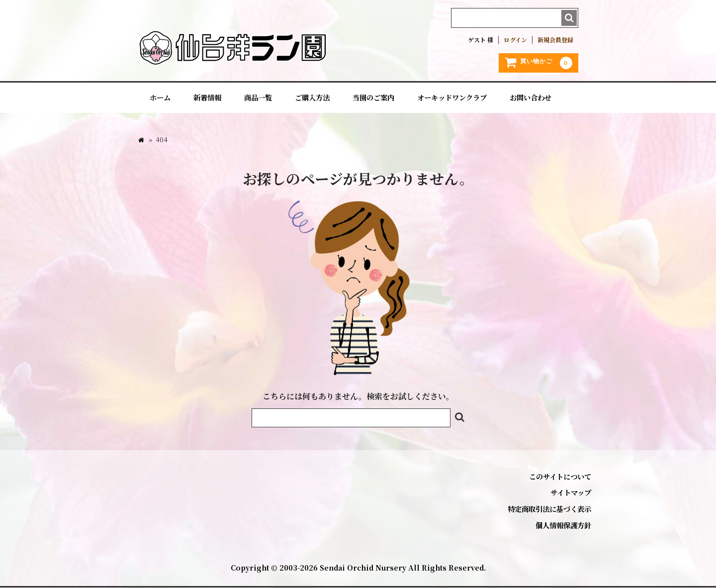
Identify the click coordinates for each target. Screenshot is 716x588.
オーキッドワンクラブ (452, 98)
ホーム (160, 98)
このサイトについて (560, 476)
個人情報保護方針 (563, 525)
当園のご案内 (373, 98)
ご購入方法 (312, 98)
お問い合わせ (531, 98)
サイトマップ (571, 493)
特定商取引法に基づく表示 (549, 509)
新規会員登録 (555, 40)
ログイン (515, 40)
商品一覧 (258, 98)
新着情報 (207, 98)
